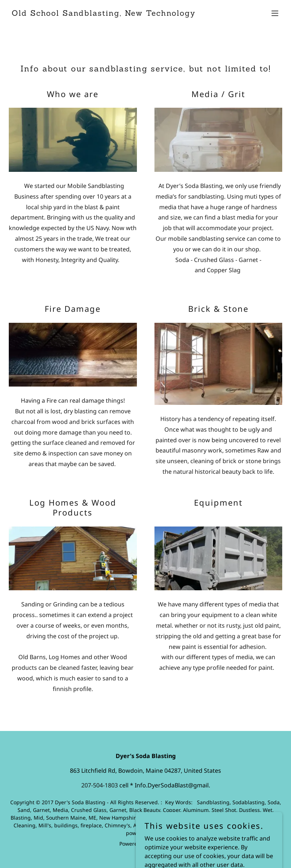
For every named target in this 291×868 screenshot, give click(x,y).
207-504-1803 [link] (100, 785)
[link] (104, 14)
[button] (275, 13)
